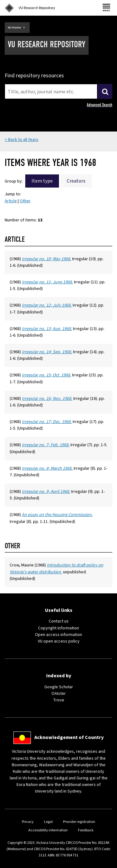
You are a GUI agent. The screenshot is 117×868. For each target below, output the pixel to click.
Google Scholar (59, 687)
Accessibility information (48, 830)
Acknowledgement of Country (69, 737)
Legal (48, 822)
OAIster (59, 694)
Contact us (59, 621)
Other (25, 201)
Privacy (28, 822)
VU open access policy (59, 641)
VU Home (14, 28)
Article (11, 201)
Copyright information (58, 628)
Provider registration (79, 822)
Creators (76, 181)
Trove (59, 700)
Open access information (58, 635)
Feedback (86, 830)
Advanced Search (100, 105)
